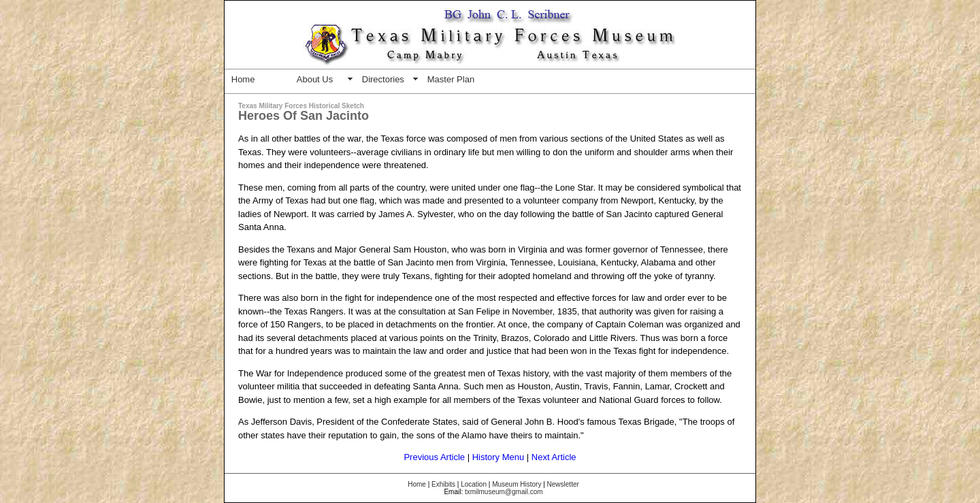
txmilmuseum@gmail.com (504, 492)
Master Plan (451, 79)
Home (243, 79)
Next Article (554, 457)
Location (474, 484)
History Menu (499, 457)
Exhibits (443, 484)
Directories (383, 79)
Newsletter (563, 484)
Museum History (517, 484)
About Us (315, 79)
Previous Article (434, 457)
